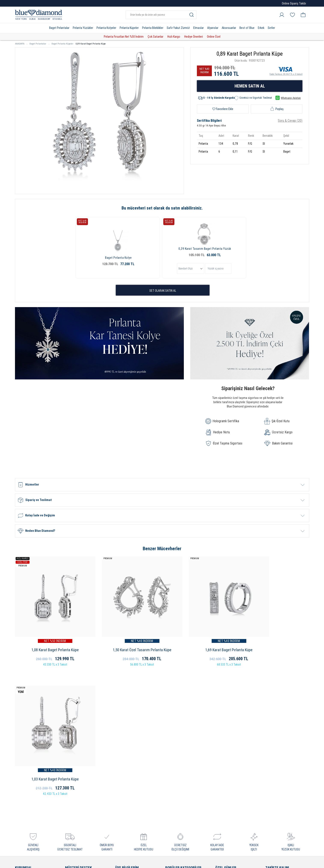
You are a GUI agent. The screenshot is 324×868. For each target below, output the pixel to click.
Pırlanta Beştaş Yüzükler (182, 762)
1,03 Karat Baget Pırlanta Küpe (275, 638)
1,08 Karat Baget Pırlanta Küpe (49, 638)
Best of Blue (247, 28)
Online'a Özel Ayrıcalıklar (82, 748)
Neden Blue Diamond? (30, 741)
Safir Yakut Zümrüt (178, 28)
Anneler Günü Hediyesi (231, 748)
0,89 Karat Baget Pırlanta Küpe (91, 44)
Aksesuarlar (229, 28)
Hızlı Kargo (174, 37)
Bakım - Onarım (75, 796)
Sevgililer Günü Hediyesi (231, 734)
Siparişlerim (123, 741)
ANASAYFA (21, 44)
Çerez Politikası (75, 782)
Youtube (276, 749)
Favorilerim (123, 755)
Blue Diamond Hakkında (31, 734)
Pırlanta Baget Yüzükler (181, 755)
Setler (271, 28)
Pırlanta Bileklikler (153, 28)
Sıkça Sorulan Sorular (80, 741)
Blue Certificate (25, 748)
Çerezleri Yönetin (27, 762)
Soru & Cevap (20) (290, 121)
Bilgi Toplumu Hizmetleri (81, 789)
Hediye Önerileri (194, 37)
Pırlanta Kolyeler (106, 28)
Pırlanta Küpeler (129, 28)
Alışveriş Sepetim (127, 748)
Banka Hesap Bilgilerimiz (82, 809)
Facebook (277, 742)
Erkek (261, 28)
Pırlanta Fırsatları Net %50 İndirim (124, 37)
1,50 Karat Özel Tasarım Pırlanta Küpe (124, 638)
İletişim (20, 775)
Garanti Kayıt (74, 734)
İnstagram (277, 735)
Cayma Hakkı (74, 775)
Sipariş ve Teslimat (78, 755)
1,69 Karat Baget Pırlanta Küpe (200, 638)
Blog (273, 771)
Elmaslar (198, 28)
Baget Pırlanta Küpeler (62, 44)
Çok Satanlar (155, 37)
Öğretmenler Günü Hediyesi (234, 775)
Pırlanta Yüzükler (83, 28)
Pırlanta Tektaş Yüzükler (182, 748)
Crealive (156, 861)
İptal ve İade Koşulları (79, 762)
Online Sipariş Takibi (294, 3)
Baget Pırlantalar (59, 28)
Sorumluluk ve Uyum (79, 816)
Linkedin (275, 764)
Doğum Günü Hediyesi (230, 762)
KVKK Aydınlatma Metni (81, 803)
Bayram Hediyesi (227, 782)
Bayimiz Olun (24, 755)
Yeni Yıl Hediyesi (226, 755)
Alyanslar (213, 28)
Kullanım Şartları (76, 768)
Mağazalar (22, 768)
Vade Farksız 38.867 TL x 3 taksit (286, 70)
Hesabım (121, 734)
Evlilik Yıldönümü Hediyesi (233, 741)
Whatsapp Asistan (288, 98)
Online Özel (214, 37)
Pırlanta (170, 734)
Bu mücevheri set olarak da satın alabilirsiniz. (162, 208)
